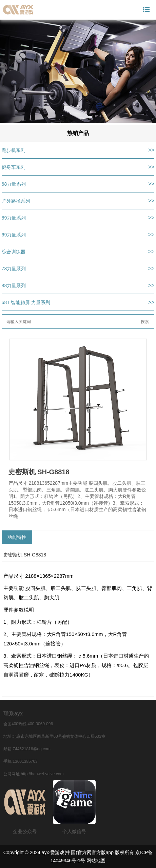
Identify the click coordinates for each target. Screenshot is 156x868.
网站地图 (96, 861)
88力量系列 (14, 285)
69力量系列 (14, 235)
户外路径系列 (16, 201)
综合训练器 (14, 252)
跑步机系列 (14, 150)
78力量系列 (14, 269)
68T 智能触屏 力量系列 (26, 302)
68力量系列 (14, 184)
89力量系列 (14, 218)
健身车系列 (14, 167)
